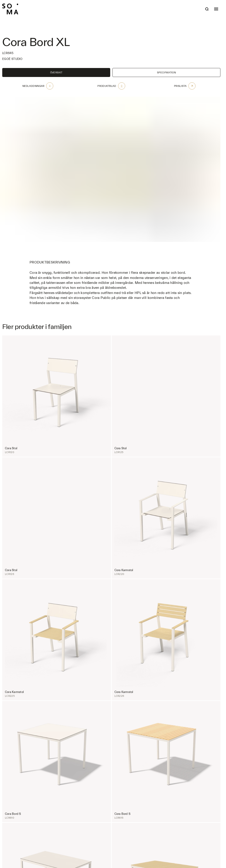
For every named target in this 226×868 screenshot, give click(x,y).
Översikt (56, 72)
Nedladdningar (38, 86)
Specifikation (166, 72)
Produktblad (111, 86)
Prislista (185, 86)
